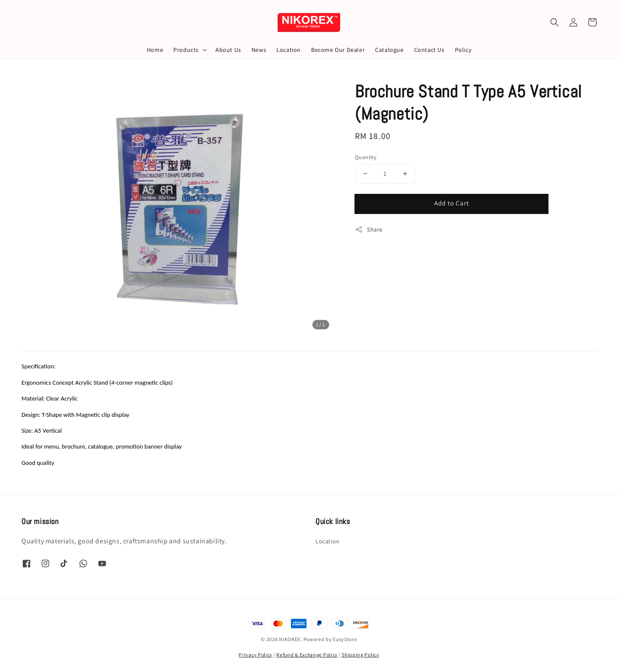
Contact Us (429, 50)
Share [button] (369, 230)
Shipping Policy (360, 655)
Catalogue (389, 50)
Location (289, 50)
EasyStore (345, 639)
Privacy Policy (256, 655)
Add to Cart (452, 203)
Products (186, 50)
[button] (554, 22)
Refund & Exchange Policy (307, 655)
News (259, 50)
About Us (228, 50)
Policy (463, 50)
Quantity (366, 157)
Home (155, 50)
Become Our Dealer (338, 50)
